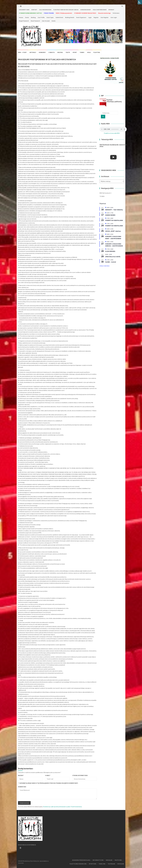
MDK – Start (22, 52)
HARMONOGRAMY (86, 10)
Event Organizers (81, 17)
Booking (33, 17)
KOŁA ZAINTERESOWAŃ (100, 10)
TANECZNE (102, 864)
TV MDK (102, 196)
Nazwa (21, 775)
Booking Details (70, 17)
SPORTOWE (93, 864)
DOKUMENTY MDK (24, 10)
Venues (21, 17)
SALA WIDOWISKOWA (45, 10)
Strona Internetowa (80, 775)
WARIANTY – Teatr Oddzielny (114, 210)
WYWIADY (111, 10)
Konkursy (42, 52)
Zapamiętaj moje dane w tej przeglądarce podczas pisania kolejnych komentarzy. (49, 783)
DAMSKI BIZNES (110, 215)
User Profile (41, 17)
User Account (46, 21)
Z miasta (52, 52)
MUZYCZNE (118, 860)
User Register (105, 17)
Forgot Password (24, 21)
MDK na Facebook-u (105, 193)
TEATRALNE (111, 864)
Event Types (50, 17)
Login (90, 17)
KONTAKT (34, 10)
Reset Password (35, 21)
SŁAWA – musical (111, 262)
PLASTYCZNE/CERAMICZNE (78, 864)
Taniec (82, 52)
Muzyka (60, 52)
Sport (75, 52)
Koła (89, 52)
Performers (116, 13)
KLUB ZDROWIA (110, 251)
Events (27, 17)
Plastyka (97, 52)
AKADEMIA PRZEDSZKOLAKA (81, 860)
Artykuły (33, 52)
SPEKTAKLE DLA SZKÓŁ (113, 257)
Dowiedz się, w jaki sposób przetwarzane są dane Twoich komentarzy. (63, 807)
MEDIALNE (109, 860)
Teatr (68, 52)
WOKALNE (121, 864)
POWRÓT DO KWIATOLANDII (114, 220)
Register (96, 17)
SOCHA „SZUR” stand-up (113, 231)
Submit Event (59, 17)
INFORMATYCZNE (98, 860)
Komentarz (22, 787)
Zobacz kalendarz (105, 266)
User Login (114, 17)
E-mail (48, 775)
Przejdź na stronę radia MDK (112, 133)
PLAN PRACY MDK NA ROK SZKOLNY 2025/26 (66, 10)
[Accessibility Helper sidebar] (140, 2)
